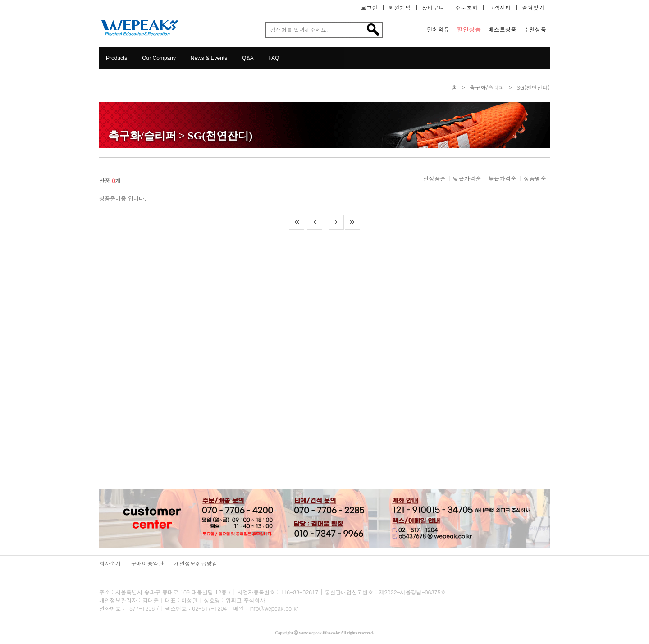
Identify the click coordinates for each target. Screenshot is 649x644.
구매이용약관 (147, 563)
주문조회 (466, 8)
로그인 (370, 8)
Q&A (248, 58)
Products (117, 58)
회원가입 (400, 8)
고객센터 (500, 8)
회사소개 (110, 563)
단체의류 (439, 29)
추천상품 (535, 29)
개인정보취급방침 (196, 563)
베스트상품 (503, 29)
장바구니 (433, 8)
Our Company (159, 58)
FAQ (274, 58)
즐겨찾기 (533, 8)
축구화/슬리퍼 (487, 87)
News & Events (209, 58)
